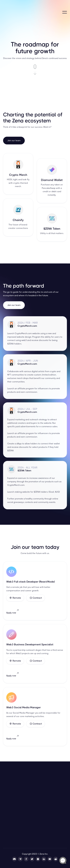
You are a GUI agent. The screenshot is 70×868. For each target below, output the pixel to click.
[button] (65, 12)
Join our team (14, 140)
